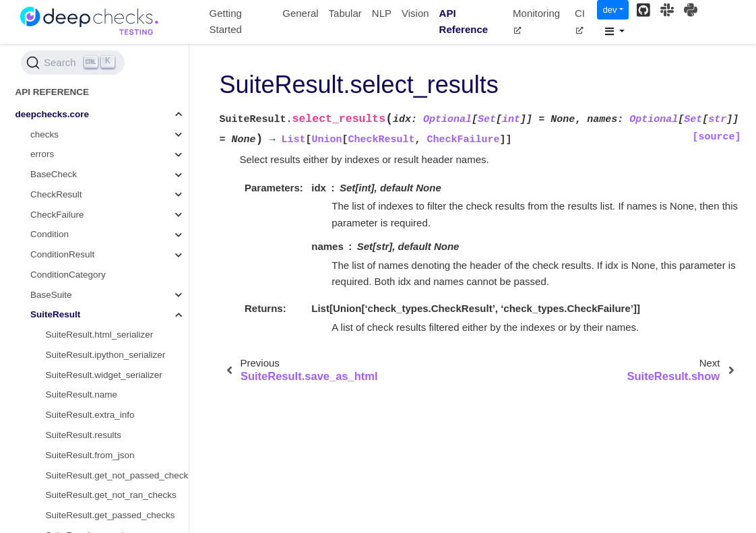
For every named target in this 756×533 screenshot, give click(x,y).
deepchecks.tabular (55, 432)
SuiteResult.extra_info (90, 91)
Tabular (345, 13)
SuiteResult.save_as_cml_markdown (117, 231)
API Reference (464, 22)
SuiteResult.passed (85, 211)
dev (609, 10)
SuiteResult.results (84, 111)
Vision (415, 13)
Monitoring (536, 21)
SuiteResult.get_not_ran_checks (111, 171)
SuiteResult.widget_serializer (104, 51)
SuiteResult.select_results (102, 271)
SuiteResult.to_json (85, 372)
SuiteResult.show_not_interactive (113, 351)
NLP (382, 13)
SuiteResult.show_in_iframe (102, 312)
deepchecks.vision (53, 452)
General (300, 13)
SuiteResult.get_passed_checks (111, 191)
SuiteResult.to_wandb (90, 392)
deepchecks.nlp (47, 472)
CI (580, 21)
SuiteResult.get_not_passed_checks (117, 151)
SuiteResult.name (82, 70)
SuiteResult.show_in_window (105, 331)
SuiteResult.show (81, 291)
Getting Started (226, 22)
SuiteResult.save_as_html (98, 251)
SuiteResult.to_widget (90, 412)
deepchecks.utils (49, 492)
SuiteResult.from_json (90, 131)
